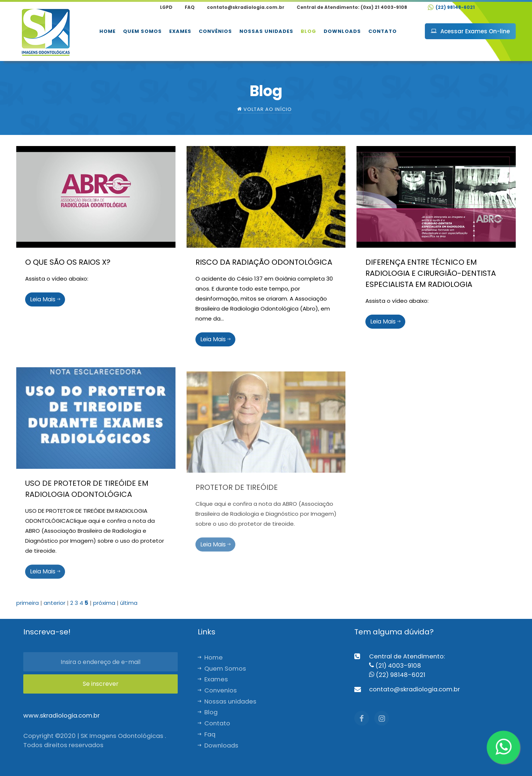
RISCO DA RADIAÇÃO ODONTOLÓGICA (264, 262)
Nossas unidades (266, 31)
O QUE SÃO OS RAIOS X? (68, 262)
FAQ (190, 7)
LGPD (166, 7)
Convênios (215, 31)
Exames (180, 31)
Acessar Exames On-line (470, 31)
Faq (207, 734)
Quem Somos (142, 31)
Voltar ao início (265, 109)
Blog (308, 31)
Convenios (217, 690)
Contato (383, 31)
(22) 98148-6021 (451, 7)
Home (108, 31)
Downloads (342, 31)
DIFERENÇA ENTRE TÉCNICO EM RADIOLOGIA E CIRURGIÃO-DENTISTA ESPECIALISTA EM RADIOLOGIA (431, 273)
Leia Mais (45, 299)
